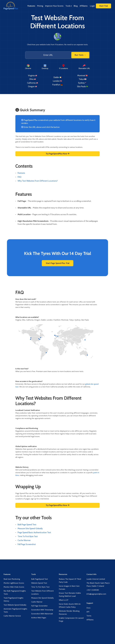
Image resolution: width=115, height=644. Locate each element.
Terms (89, 616)
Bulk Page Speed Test (27, 525)
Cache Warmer (24, 540)
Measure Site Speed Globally (30, 528)
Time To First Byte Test (28, 536)
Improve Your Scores (54, 6)
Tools (69, 6)
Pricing (40, 6)
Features (31, 6)
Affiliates (84, 6)
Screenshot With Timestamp (42, 610)
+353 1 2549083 (93, 590)
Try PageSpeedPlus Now (57, 154)
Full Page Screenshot (27, 544)
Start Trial (103, 6)
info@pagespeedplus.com (96, 594)
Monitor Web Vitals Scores (14, 587)
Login (92, 6)
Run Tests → (80, 55)
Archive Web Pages (39, 618)
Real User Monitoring (12, 579)
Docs (88, 608)
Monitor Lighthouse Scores (14, 583)
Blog (76, 6)
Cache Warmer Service (12, 616)
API (88, 612)
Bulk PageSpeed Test (40, 579)
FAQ (19, 177)
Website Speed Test (39, 583)
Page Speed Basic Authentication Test (34, 532)
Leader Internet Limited (96, 579)
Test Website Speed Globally (15, 605)
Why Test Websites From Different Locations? (38, 181)
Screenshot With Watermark (42, 614)
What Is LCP (64, 600)
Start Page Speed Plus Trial (58, 263)
